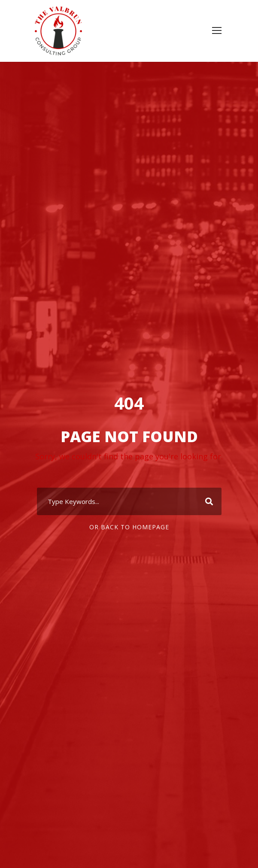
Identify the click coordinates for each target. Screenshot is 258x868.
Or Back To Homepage (129, 527)
